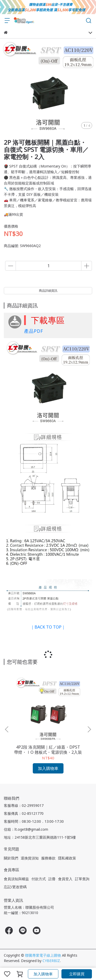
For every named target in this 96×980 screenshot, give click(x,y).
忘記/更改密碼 (15, 887)
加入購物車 (43, 974)
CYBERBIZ (51, 961)
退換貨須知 (30, 858)
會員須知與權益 (16, 879)
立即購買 (77, 974)
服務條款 (48, 858)
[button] (89, 729)
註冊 (52, 879)
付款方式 (39, 879)
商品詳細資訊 (48, 291)
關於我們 (11, 858)
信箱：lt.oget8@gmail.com (26, 829)
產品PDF (34, 331)
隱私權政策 (67, 858)
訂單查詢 (82, 879)
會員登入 (65, 879)
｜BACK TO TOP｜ (48, 627)
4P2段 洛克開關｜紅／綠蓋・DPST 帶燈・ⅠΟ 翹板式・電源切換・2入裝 (48, 750)
